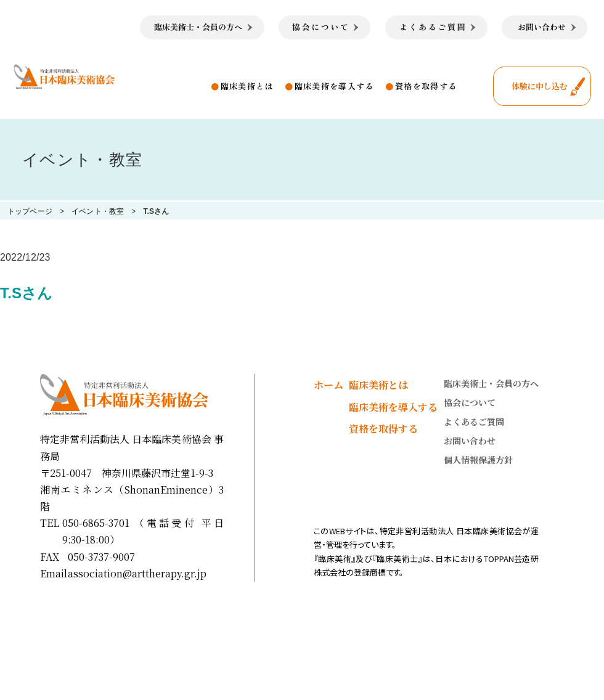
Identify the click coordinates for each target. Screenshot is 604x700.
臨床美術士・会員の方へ (491, 383)
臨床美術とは (247, 86)
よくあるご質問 (474, 421)
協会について (470, 402)
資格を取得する (426, 86)
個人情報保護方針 (478, 460)
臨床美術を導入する (334, 86)
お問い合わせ (470, 441)
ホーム (329, 385)
